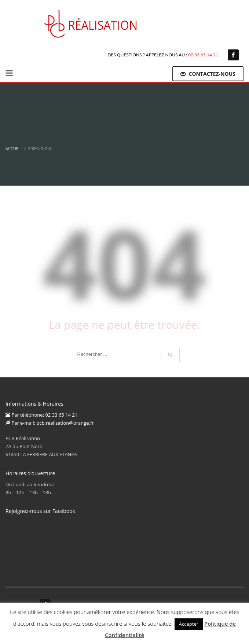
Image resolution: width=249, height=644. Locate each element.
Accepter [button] (189, 624)
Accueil (14, 148)
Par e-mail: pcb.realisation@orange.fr (50, 423)
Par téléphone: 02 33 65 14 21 (41, 415)
